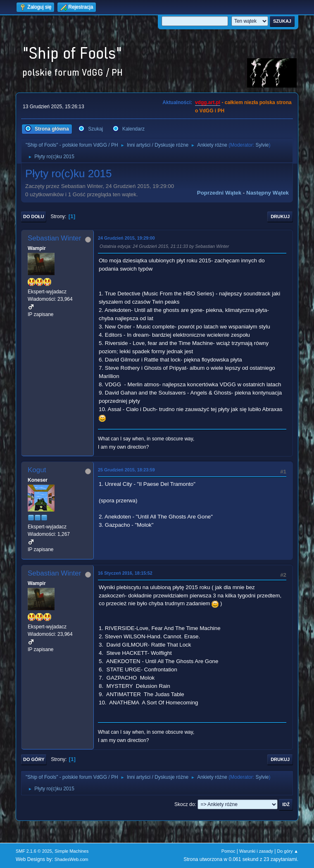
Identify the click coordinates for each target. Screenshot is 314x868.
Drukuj (280, 216)
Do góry (34, 759)
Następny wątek (268, 193)
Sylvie (262, 145)
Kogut (37, 470)
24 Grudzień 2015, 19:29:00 (126, 238)
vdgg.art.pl (208, 102)
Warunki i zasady (256, 851)
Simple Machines (71, 851)
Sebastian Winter (54, 238)
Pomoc (228, 851)
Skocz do (184, 804)
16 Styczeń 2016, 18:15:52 (125, 573)
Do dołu (34, 216)
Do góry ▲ (288, 851)
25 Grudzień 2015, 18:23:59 (126, 470)
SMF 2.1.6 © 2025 (34, 851)
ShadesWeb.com (71, 859)
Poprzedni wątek (219, 193)
